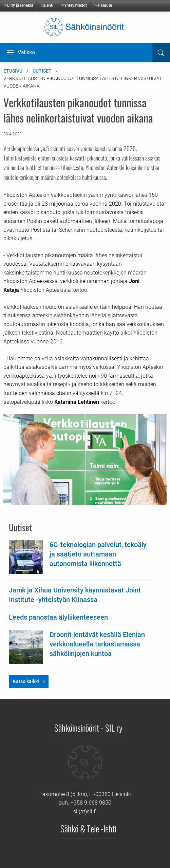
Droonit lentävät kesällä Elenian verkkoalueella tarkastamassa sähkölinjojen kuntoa (97, 644)
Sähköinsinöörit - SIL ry (88, 728)
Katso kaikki (26, 681)
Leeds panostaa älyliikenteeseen (58, 617)
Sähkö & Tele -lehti (88, 828)
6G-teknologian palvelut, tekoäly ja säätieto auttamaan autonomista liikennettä (98, 554)
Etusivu (13, 71)
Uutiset (42, 71)
